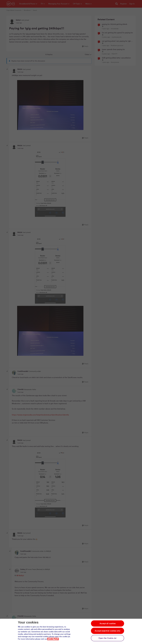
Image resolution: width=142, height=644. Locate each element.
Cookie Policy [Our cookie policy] (53, 639)
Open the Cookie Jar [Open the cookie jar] (107, 638)
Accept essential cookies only (107, 631)
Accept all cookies (108, 623)
